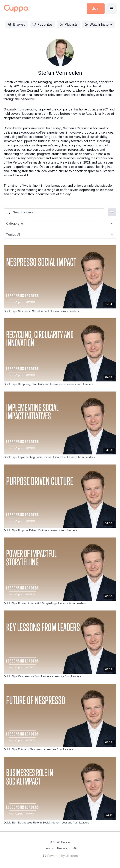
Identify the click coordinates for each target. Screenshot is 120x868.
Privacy (62, 848)
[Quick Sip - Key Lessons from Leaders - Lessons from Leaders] (60, 676)
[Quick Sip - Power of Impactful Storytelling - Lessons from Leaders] (60, 603)
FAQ (75, 848)
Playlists (68, 24)
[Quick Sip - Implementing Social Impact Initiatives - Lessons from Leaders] (60, 457)
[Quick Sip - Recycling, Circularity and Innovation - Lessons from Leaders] (60, 384)
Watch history (98, 24)
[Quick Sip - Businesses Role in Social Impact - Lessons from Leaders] (60, 823)
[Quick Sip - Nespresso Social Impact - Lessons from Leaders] (60, 311)
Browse (17, 24)
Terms (49, 848)
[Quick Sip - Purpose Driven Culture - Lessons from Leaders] (60, 530)
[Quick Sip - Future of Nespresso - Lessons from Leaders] (60, 749)
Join (96, 8)
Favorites (42, 24)
